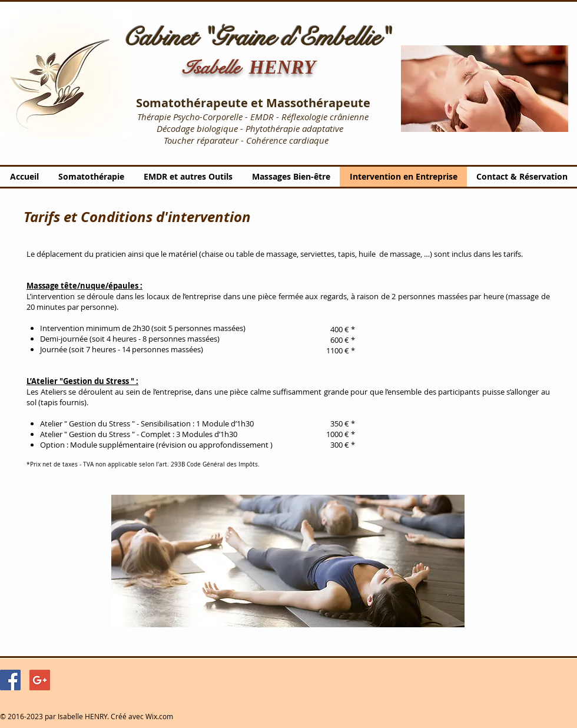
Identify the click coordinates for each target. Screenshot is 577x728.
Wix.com (159, 716)
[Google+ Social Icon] (40, 680)
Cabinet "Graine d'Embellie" (256, 38)
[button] (485, 89)
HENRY (282, 67)
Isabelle (216, 68)
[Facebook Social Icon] (10, 680)
